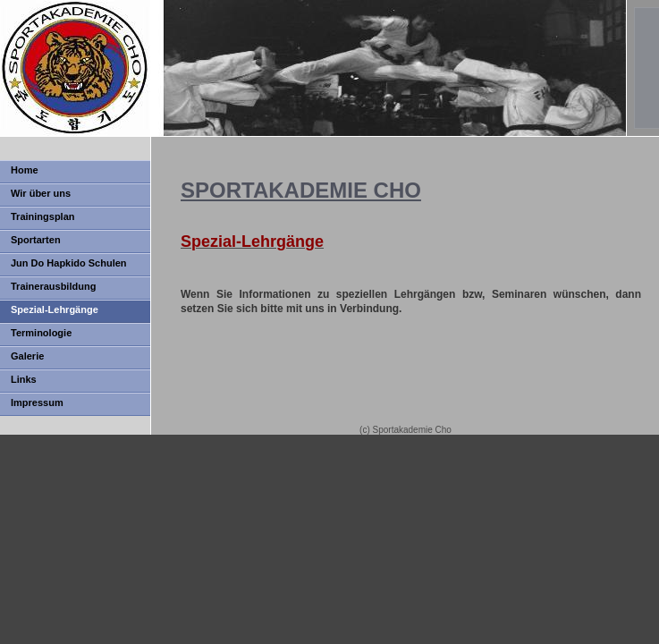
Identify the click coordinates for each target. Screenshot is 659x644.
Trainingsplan (43, 216)
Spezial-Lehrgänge (55, 309)
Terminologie (41, 333)
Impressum (37, 402)
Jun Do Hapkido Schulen (69, 263)
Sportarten (36, 240)
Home (25, 170)
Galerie (27, 356)
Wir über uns (41, 193)
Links (24, 379)
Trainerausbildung (53, 286)
